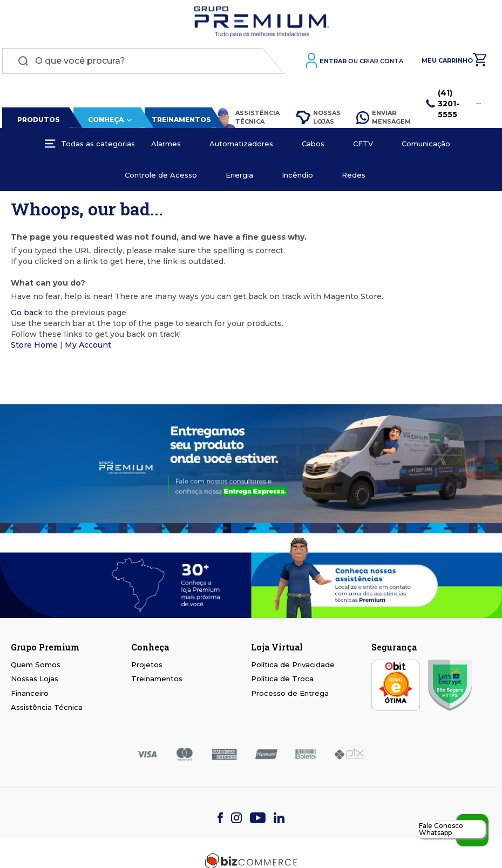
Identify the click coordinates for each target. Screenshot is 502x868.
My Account (88, 347)
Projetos (147, 667)
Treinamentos (179, 122)
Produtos (37, 122)
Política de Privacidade (293, 667)
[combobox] (143, 63)
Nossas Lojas (317, 119)
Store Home (34, 347)
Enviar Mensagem (383, 119)
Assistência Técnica (246, 120)
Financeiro (30, 695)
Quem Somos (36, 667)
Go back (27, 315)
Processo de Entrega (290, 695)
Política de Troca (282, 681)
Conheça (104, 122)
